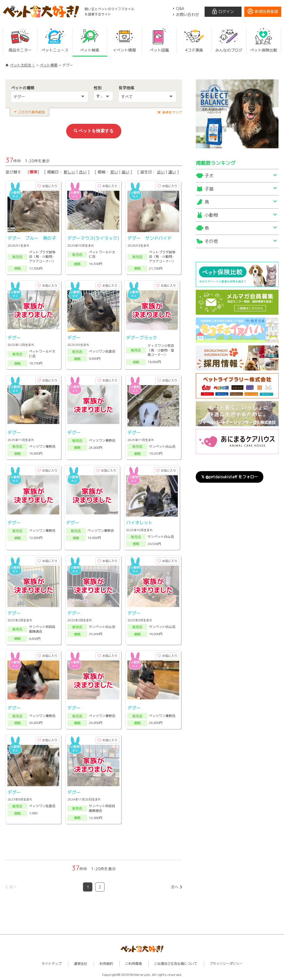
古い (83, 172)
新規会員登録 (266, 11)
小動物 (211, 215)
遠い (172, 172)
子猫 (209, 189)
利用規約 (106, 964)
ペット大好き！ (22, 65)
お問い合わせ (187, 14)
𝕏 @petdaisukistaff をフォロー (230, 477)
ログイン (226, 11)
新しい (69, 172)
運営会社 (81, 964)
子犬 (209, 176)
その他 (211, 241)
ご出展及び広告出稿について (176, 964)
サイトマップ (52, 964)
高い (125, 172)
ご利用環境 (133, 964)
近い (161, 172)
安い (114, 172)
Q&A (180, 8)
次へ (175, 887)
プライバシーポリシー (226, 964)
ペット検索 (49, 65)
